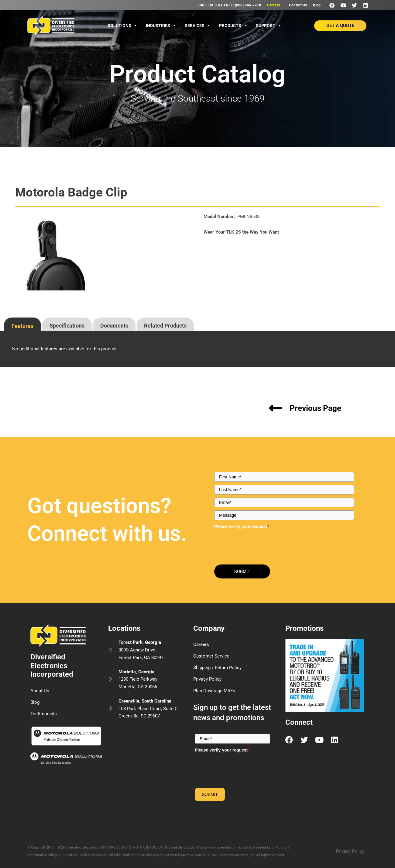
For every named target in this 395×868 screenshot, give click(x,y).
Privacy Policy (207, 679)
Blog (317, 5)
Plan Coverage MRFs (214, 691)
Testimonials (44, 714)
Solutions (122, 26)
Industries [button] (161, 26)
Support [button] (269, 26)
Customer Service (211, 656)
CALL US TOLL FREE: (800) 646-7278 (230, 5)
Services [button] (198, 26)
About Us (40, 691)
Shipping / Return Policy (217, 668)
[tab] (22, 324)
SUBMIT (242, 571)
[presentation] (22, 324)
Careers (273, 5)
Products (233, 26)
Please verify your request (242, 526)
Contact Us (298, 5)
